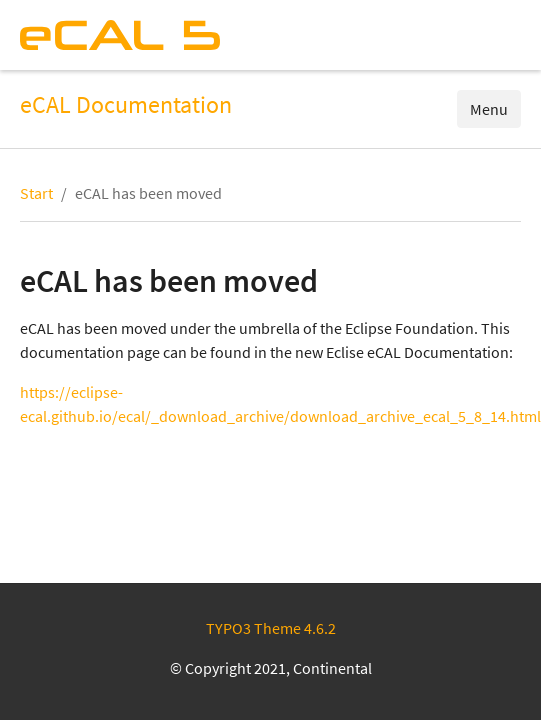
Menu (489, 109)
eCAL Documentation (126, 105)
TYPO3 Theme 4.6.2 (271, 628)
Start (36, 193)
